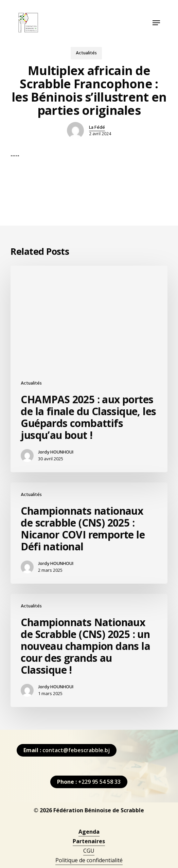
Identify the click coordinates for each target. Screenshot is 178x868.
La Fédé (97, 128)
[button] (156, 23)
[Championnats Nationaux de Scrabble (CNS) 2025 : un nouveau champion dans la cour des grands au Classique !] (89, 650)
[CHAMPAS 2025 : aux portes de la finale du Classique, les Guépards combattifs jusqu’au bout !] (89, 369)
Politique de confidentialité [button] (89, 860)
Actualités (86, 53)
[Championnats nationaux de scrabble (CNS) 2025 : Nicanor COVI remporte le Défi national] (89, 533)
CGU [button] (89, 851)
